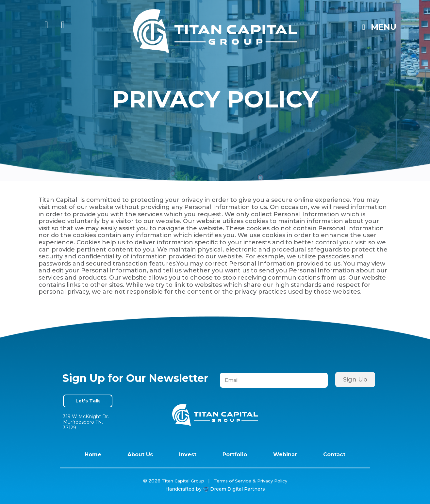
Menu (378, 27)
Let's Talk (88, 401)
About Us (140, 455)
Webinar (285, 455)
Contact (334, 455)
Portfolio (235, 455)
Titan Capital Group (183, 481)
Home (93, 455)
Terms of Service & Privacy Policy (250, 481)
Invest (188, 455)
